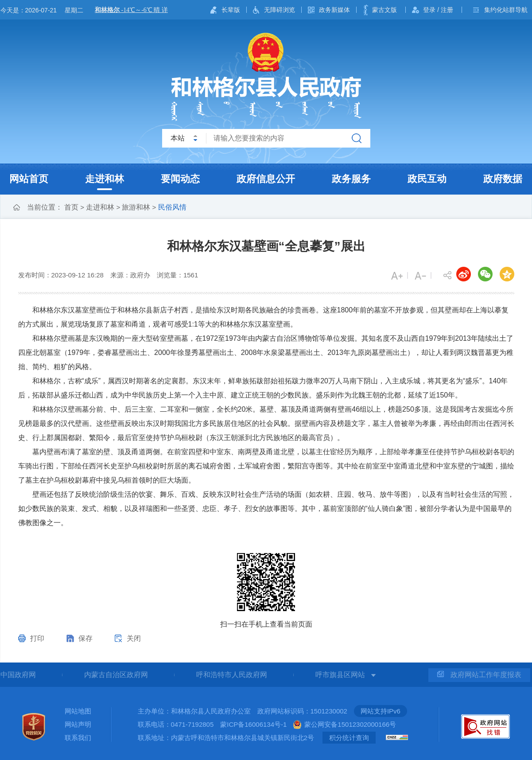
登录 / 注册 (438, 10)
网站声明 (78, 724)
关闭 (134, 638)
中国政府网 (18, 675)
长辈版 (231, 10)
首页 (71, 207)
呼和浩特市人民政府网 (232, 675)
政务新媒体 (334, 10)
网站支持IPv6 (381, 711)
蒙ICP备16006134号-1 (253, 724)
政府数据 (503, 179)
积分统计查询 (349, 738)
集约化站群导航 (506, 10)
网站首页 (29, 179)
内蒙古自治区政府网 (116, 675)
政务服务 (351, 179)
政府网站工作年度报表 (479, 675)
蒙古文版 (384, 10)
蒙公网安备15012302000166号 (350, 724)
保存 (85, 638)
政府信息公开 (266, 179)
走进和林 (105, 179)
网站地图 (78, 711)
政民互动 (427, 179)
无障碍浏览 (280, 10)
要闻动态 (180, 179)
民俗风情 (172, 207)
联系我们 (78, 738)
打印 (37, 638)
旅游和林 (136, 207)
